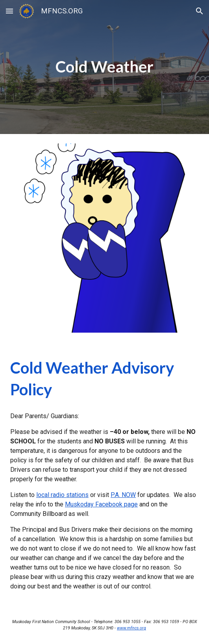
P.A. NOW (123, 495)
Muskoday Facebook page (101, 504)
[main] (104, 67)
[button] (9, 11)
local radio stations (62, 495)
